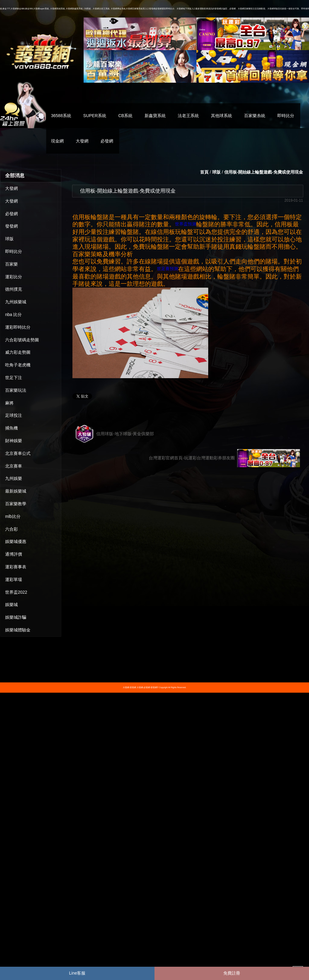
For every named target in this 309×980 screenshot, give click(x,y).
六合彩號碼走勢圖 (22, 340)
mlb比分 (13, 516)
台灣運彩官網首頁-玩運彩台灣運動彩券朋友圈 (224, 458)
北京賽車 (14, 466)
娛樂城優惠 (16, 541)
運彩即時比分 (18, 327)
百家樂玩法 (16, 390)
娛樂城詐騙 (16, 617)
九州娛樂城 (16, 302)
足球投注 (14, 415)
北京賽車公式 (18, 453)
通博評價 (14, 554)
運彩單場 (14, 579)
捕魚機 (11, 428)
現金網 (57, 141)
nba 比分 (13, 314)
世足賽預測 (167, 269)
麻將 (9, 403)
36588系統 (61, 116)
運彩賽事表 (16, 567)
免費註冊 (232, 973)
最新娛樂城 (16, 491)
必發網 (107, 141)
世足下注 (14, 378)
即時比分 (286, 116)
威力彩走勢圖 (18, 352)
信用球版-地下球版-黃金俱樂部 (115, 434)
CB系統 (125, 116)
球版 (9, 239)
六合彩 (11, 529)
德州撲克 (14, 289)
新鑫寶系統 (155, 116)
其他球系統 (221, 116)
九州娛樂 (14, 478)
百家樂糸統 (255, 116)
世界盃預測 (186, 224)
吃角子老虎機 (18, 365)
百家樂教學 (16, 504)
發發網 (11, 226)
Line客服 (77, 973)
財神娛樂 (14, 441)
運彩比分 (14, 277)
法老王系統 (188, 116)
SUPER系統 (95, 116)
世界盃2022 (16, 592)
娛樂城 (11, 605)
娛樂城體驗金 (18, 630)
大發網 (82, 141)
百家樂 (11, 264)
